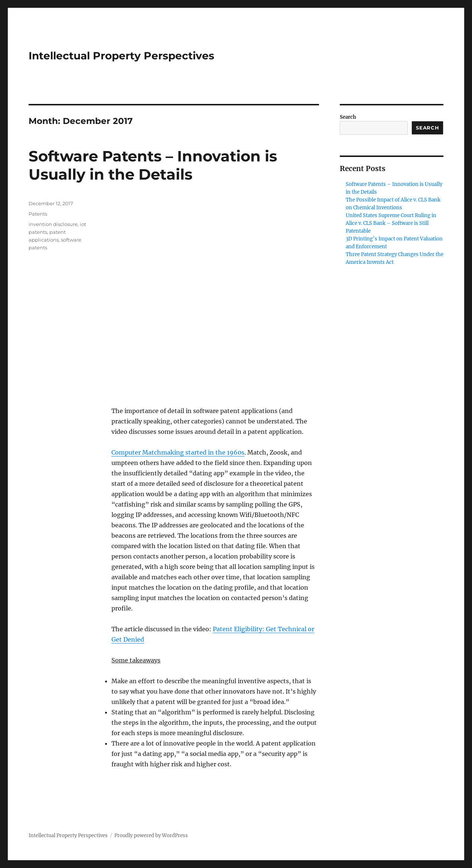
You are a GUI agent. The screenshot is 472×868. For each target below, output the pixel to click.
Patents (38, 214)
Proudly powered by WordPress (151, 836)
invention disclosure (53, 224)
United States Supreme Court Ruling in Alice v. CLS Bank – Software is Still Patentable (391, 223)
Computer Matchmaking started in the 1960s (178, 452)
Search (348, 117)
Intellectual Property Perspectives (121, 56)
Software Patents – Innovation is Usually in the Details (153, 165)
